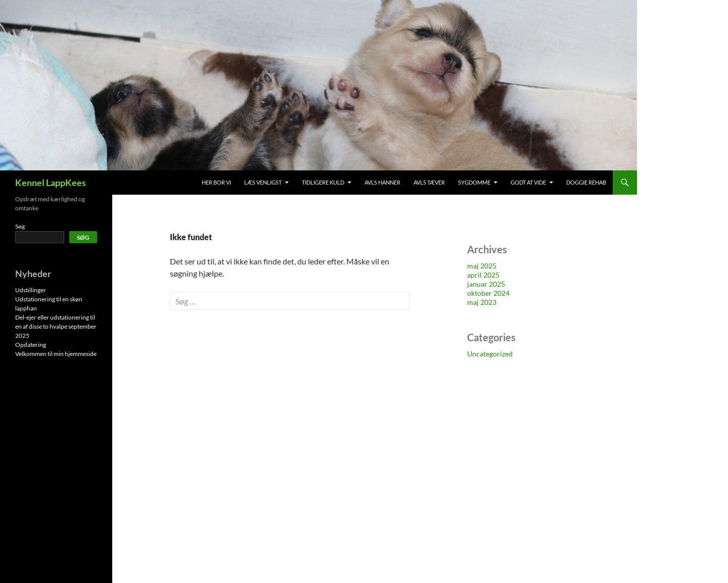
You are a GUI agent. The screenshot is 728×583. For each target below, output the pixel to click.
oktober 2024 (488, 293)
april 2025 (483, 275)
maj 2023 (482, 302)
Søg (20, 226)
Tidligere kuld (323, 182)
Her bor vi (216, 182)
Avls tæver (429, 182)
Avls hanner (382, 182)
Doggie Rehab (586, 182)
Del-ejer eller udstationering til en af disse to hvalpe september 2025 (56, 326)
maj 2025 (482, 266)
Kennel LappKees (51, 183)
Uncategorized (490, 354)
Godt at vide (528, 182)
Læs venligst (263, 182)
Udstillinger (31, 290)
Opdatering (31, 345)
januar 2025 (486, 284)
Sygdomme (474, 182)
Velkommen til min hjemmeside (56, 354)
